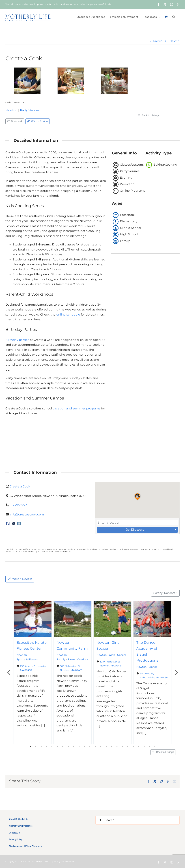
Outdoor (83, 659)
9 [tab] (74, 747)
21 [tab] (139, 747)
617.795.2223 (18, 505)
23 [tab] (149, 747)
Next (173, 41)
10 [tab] (79, 747)
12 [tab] (90, 747)
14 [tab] (101, 747)
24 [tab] (155, 747)
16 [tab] (111, 747)
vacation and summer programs (77, 408)
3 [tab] (41, 747)
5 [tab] (52, 747)
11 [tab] (84, 747)
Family (61, 659)
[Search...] (137, 820)
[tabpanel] (33, 672)
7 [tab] (63, 747)
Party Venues (30, 110)
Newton (11, 110)
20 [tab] (133, 747)
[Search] (100, 820)
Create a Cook (20, 486)
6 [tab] (57, 747)
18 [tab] (122, 747)
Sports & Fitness (27, 659)
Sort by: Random (164, 593)
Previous (160, 41)
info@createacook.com (27, 514)
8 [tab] (68, 747)
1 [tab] (30, 747)
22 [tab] (144, 747)
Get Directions (135, 530)
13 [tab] (95, 747)
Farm (71, 659)
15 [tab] (106, 747)
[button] (174, 16)
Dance (153, 667)
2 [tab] (36, 747)
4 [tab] (46, 747)
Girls (112, 655)
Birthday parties (17, 340)
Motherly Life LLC (42, 861)
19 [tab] (128, 747)
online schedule (68, 315)
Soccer (122, 655)
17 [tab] (117, 747)
